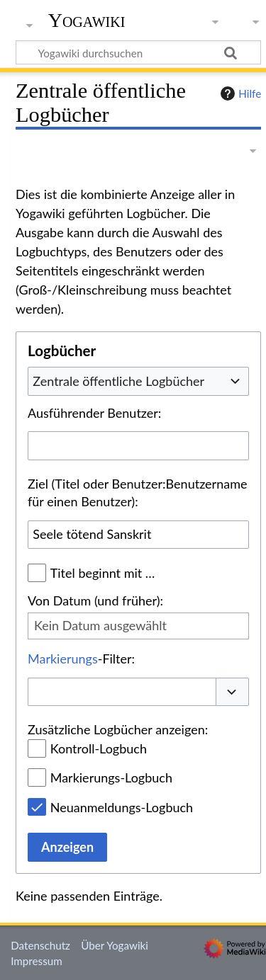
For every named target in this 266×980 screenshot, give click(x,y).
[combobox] (138, 381)
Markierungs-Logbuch (111, 777)
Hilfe (239, 93)
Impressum (37, 961)
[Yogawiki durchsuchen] (138, 52)
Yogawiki (87, 21)
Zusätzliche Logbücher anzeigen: (118, 729)
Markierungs (63, 659)
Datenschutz (40, 945)
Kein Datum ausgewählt (100, 625)
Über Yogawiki (115, 945)
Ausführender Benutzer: (94, 413)
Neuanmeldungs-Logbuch (122, 807)
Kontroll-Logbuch (99, 748)
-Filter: (81, 659)
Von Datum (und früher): (95, 600)
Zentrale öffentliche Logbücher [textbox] (118, 381)
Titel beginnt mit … (103, 573)
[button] (233, 692)
